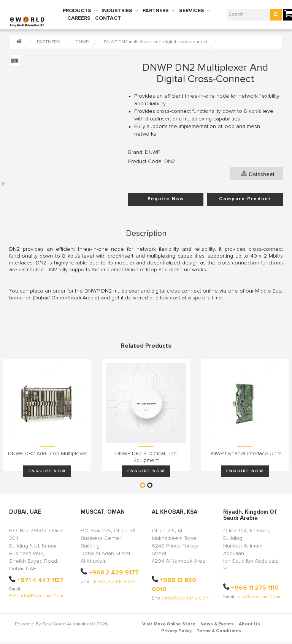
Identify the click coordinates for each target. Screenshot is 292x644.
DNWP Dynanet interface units (245, 454)
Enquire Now (166, 199)
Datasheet (258, 174)
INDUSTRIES (117, 11)
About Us (249, 624)
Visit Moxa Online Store (169, 624)
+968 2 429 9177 (114, 573)
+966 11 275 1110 (255, 588)
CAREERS (79, 18)
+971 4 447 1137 (40, 580)
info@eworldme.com (116, 582)
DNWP (82, 42)
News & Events (217, 624)
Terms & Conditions (219, 631)
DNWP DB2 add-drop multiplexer (47, 454)
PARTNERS (156, 11)
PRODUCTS (77, 11)
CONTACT (108, 18)
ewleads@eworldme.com (36, 596)
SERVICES (192, 11)
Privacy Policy (176, 631)
